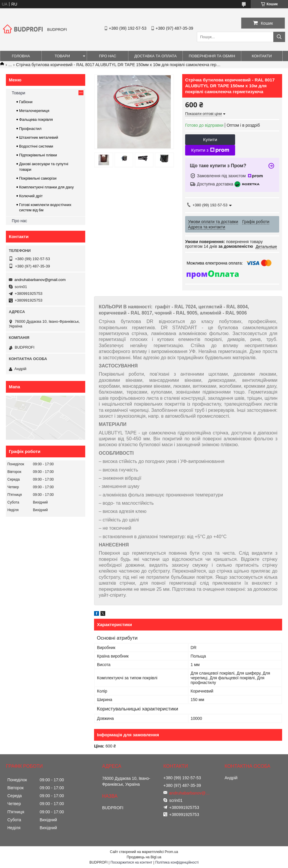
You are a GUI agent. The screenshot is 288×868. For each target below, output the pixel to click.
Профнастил (30, 129)
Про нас (108, 56)
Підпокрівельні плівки (38, 155)
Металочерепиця (34, 111)
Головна (21, 56)
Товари (62, 56)
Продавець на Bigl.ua (144, 857)
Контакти (262, 56)
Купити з (210, 150)
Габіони (26, 102)
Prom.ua (171, 852)
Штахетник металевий (39, 137)
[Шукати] (279, 37)
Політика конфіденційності (177, 862)
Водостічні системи (36, 146)
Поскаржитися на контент (131, 862)
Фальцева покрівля (36, 119)
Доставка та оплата (155, 56)
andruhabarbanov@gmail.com (40, 280)
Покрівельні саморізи (38, 178)
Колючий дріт (31, 196)
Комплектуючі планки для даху (46, 187)
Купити (210, 139)
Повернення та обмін (212, 56)
